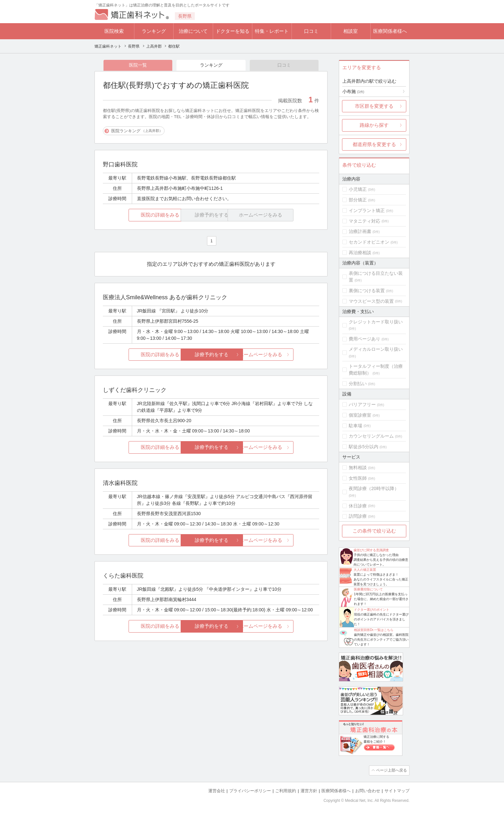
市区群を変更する (374, 106)
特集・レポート (272, 31)
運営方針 (309, 790)
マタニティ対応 (364, 221)
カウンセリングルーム (371, 436)
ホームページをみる (283, 355)
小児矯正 (358, 189)
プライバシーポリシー (250, 790)
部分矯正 (358, 200)
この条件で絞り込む (374, 531)
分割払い (358, 384)
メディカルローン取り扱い (376, 349)
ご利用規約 (286, 790)
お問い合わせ (368, 790)
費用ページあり (364, 339)
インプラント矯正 (367, 210)
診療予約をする (211, 355)
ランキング (154, 31)
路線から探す (374, 125)
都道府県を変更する (374, 144)
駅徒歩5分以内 (364, 447)
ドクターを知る (233, 31)
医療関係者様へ (390, 31)
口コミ (311, 31)
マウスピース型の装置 (371, 301)
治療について (193, 31)
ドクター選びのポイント (372, 610)
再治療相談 (360, 253)
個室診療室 (360, 415)
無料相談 (358, 468)
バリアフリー (362, 404)
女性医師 (358, 478)
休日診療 (358, 506)
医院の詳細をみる (139, 215)
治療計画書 (360, 231)
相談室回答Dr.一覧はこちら (374, 630)
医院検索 (114, 31)
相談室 (351, 31)
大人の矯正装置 (365, 570)
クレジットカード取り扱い (376, 322)
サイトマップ (397, 790)
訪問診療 (358, 516)
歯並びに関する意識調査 (371, 550)
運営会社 (217, 790)
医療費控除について (368, 589)
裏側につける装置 (367, 291)
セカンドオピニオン (369, 242)
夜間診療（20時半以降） (374, 488)
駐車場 (355, 426)
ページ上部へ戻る (391, 770)
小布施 (353, 91)
